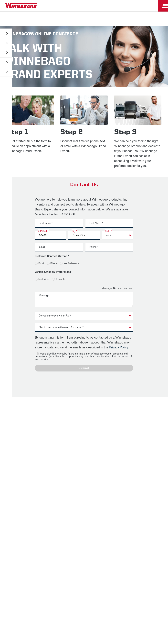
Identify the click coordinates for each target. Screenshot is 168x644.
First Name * (46, 223)
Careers (36, 474)
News (25, 474)
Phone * (94, 247)
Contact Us (76, 485)
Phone (54, 263)
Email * (43, 247)
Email (41, 263)
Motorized (44, 279)
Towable (60, 279)
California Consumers (147, 485)
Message (44, 295)
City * (74, 231)
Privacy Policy (118, 347)
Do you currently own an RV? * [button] (55, 316)
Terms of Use (84, 493)
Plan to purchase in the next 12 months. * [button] (61, 327)
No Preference (71, 263)
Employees (50, 474)
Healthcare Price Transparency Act (109, 485)
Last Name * (96, 223)
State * (108, 231)
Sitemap (36, 485)
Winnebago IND (10, 474)
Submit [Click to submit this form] (84, 368)
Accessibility (55, 485)
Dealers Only (67, 474)
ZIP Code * (44, 231)
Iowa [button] (108, 235)
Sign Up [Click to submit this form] (124, 449)
